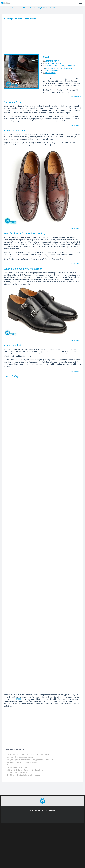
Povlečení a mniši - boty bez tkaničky (61, 66)
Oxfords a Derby (52, 61)
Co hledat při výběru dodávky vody (20, 757)
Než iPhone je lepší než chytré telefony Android (24, 775)
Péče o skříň (27, 8)
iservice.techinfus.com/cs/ (11, 8)
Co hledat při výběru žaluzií (17, 765)
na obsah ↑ (76, 97)
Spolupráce (50, 811)
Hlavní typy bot (52, 70)
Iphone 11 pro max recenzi (17, 773)
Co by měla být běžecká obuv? (18, 767)
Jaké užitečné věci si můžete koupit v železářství (25, 770)
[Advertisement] (43, 38)
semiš (19, 699)
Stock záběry (51, 73)
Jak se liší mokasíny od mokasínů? (60, 68)
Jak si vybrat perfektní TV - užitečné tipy (22, 762)
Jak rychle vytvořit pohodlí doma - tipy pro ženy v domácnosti (30, 760)
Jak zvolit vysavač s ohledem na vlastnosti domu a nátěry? (29, 755)
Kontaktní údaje (36, 811)
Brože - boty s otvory (54, 63)
